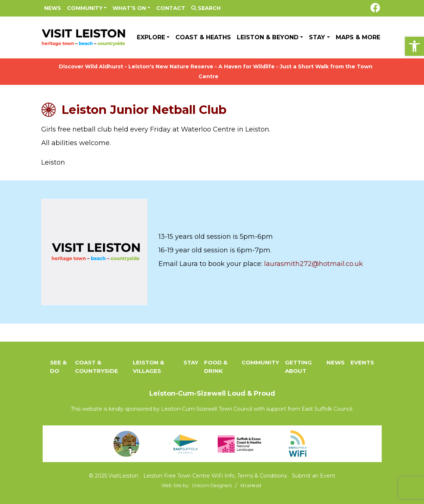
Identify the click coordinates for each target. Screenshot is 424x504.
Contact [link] (171, 8)
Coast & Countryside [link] (97, 367)
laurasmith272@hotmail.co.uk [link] (313, 264)
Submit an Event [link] (314, 476)
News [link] (53, 8)
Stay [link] (317, 37)
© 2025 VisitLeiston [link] (114, 476)
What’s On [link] (129, 8)
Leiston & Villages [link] (149, 367)
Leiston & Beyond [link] (268, 37)
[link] (414, 46)
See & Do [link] (58, 367)
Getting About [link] (298, 367)
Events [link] (362, 362)
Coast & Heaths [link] (203, 37)
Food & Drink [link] (216, 367)
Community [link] (85, 8)
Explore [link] (151, 37)
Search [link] (206, 8)
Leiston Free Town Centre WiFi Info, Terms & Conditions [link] (215, 476)
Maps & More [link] (358, 37)
